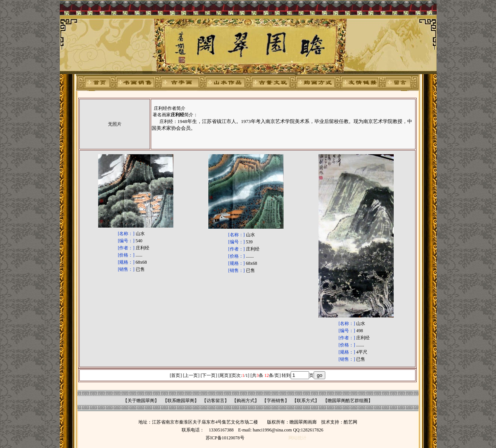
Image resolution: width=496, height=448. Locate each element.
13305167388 (221, 430)
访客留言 (215, 401)
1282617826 (312, 430)
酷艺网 (350, 422)
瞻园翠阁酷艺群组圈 (348, 401)
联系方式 (306, 401)
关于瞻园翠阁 (141, 401)
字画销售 (276, 401)
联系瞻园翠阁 (181, 401)
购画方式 (246, 401)
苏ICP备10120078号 (225, 438)
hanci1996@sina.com (272, 430)
